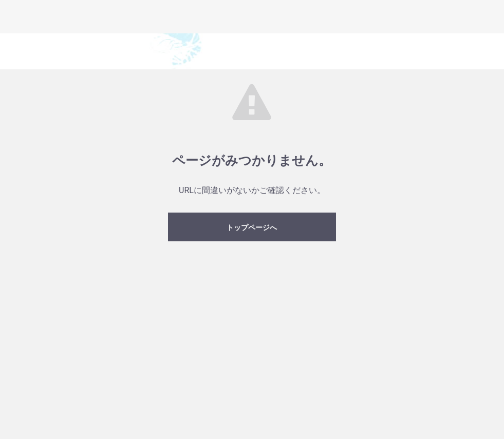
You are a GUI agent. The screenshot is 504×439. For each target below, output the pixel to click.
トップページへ (252, 227)
